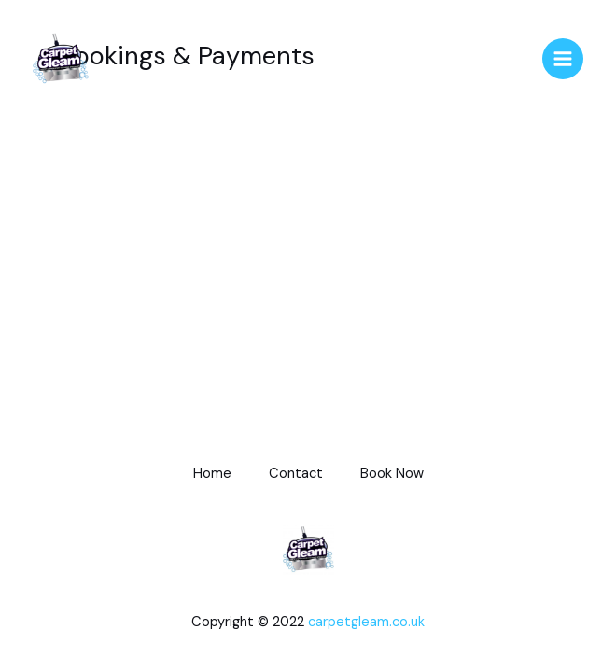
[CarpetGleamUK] (61, 59)
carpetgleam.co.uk (366, 622)
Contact (296, 474)
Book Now (392, 474)
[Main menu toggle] (563, 59)
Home (212, 474)
